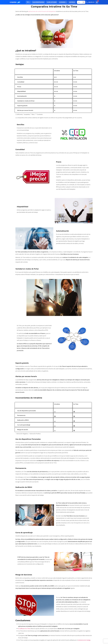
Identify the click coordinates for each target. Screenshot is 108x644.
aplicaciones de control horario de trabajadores (42, 11)
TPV (28, 2)
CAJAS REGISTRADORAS (38, 2)
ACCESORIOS (62, 2)
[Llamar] (90, 2)
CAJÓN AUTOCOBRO (52, 2)
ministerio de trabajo (84, 640)
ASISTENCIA (72, 2)
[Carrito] (97, 2)
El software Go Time (24, 629)
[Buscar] (84, 2)
